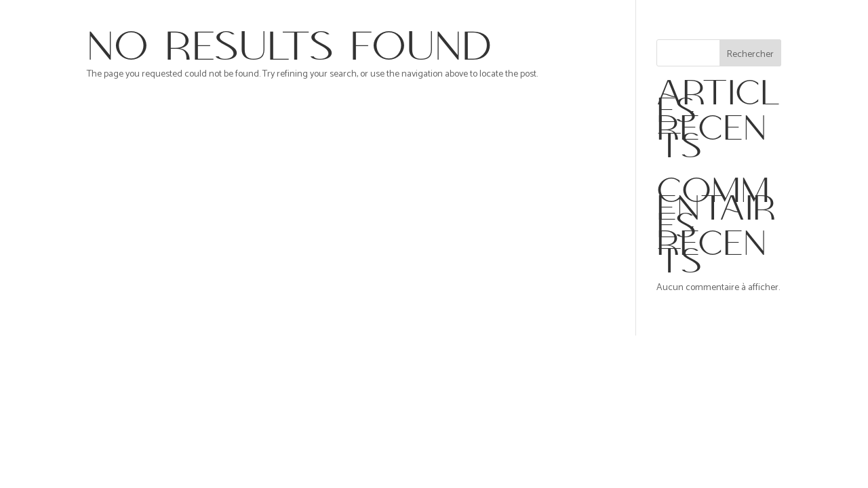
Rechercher (750, 55)
